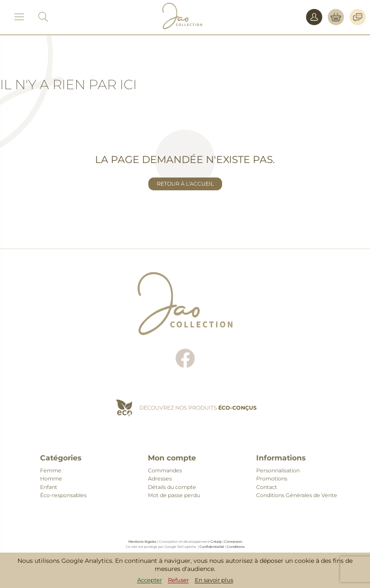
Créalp (216, 541)
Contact (267, 487)
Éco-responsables (63, 495)
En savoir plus (214, 580)
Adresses (160, 479)
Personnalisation (278, 470)
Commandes (165, 470)
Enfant (49, 487)
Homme (51, 479)
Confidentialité (212, 547)
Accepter (150, 580)
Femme (51, 470)
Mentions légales (142, 541)
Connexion (233, 541)
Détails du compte (172, 487)
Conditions (236, 547)
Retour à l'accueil (185, 184)
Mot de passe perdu (174, 495)
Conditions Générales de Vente (297, 495)
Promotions (272, 479)
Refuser (178, 580)
